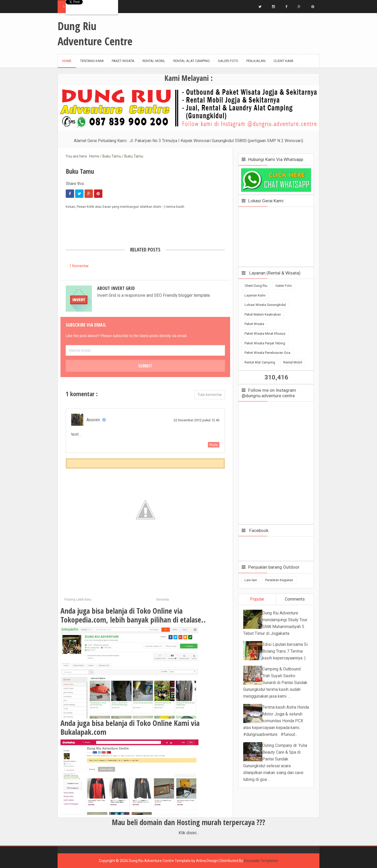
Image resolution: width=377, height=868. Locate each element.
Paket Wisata (254, 324)
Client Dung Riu (256, 286)
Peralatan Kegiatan (279, 580)
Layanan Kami (255, 295)
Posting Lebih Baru (78, 600)
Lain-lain (251, 580)
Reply (214, 445)
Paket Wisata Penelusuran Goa (267, 353)
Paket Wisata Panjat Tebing (265, 343)
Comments (295, 599)
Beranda (163, 600)
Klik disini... (189, 833)
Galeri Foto (284, 286)
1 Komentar (79, 266)
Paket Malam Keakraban (263, 314)
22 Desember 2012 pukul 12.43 (196, 420)
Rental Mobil (293, 362)
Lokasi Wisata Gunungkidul (265, 305)
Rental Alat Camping (260, 362)
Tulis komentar (210, 395)
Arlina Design (207, 861)
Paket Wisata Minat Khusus (265, 334)
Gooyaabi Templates (261, 861)
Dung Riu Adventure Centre (151, 861)
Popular (257, 599)
